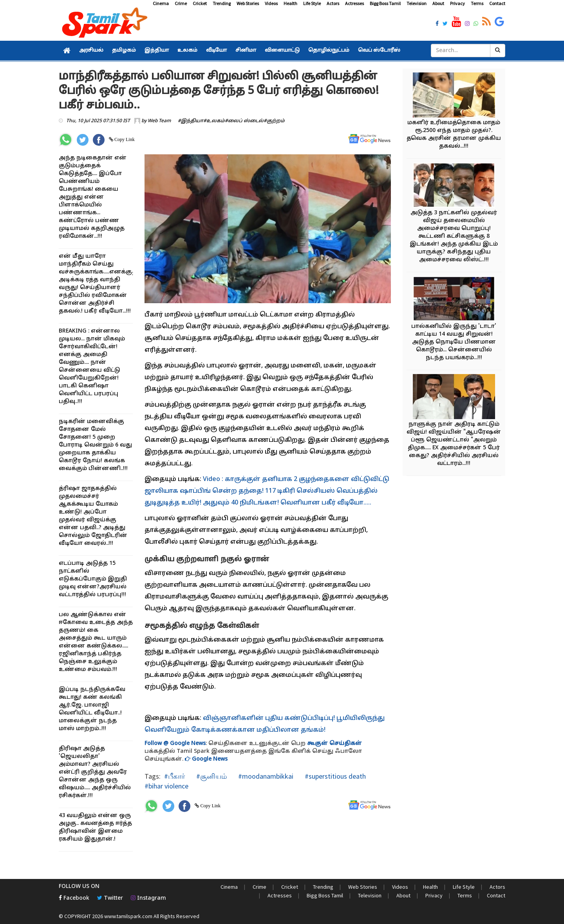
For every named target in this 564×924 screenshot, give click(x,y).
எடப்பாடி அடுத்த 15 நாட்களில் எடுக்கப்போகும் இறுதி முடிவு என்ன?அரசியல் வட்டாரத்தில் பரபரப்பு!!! (93, 579)
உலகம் (187, 51)
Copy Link (124, 139)
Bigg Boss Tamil (385, 3)
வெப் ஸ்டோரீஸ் (379, 51)
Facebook (74, 898)
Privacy (457, 3)
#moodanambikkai (265, 776)
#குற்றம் (274, 121)
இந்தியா (157, 51)
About (438, 3)
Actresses (354, 3)
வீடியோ (216, 51)
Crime (181, 3)
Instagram (148, 898)
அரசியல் (91, 51)
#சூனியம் (211, 776)
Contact (497, 3)
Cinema (161, 3)
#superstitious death (334, 776)
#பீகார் (174, 776)
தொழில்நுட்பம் (329, 51)
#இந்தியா (191, 121)
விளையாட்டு (282, 51)
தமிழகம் (124, 51)
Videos (271, 3)
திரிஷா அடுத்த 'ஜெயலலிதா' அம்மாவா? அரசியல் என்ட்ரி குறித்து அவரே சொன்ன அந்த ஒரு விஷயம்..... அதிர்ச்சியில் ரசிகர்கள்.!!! (95, 772)
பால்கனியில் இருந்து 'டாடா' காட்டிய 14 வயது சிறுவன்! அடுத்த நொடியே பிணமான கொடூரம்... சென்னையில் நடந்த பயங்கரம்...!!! (454, 342)
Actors (333, 3)
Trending (222, 3)
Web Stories (248, 3)
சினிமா (246, 51)
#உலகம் (214, 121)
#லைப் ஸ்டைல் (244, 121)
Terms (477, 3)
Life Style (312, 3)
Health (290, 3)
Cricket (200, 3)
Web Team (159, 121)
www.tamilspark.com (128, 916)
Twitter (110, 898)
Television (417, 3)
